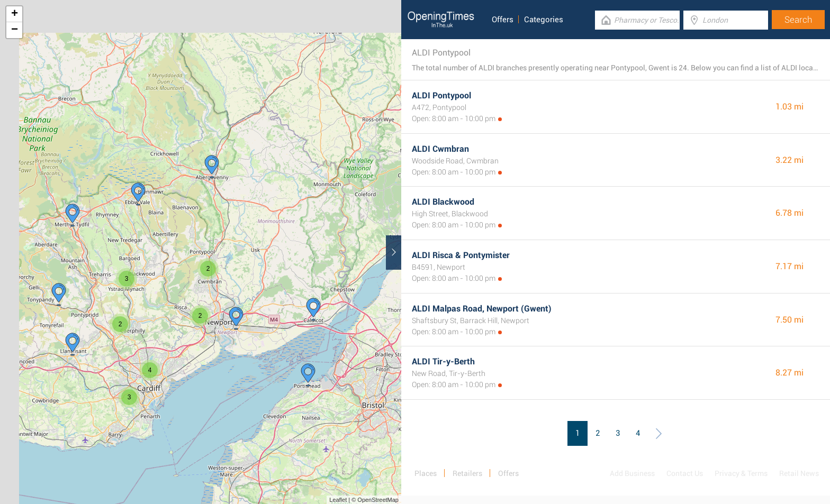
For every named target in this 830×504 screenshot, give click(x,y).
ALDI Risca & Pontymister (461, 255)
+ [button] (15, 14)
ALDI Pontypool (441, 95)
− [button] (15, 30)
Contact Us (685, 473)
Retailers (467, 473)
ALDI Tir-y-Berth (443, 361)
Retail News (799, 473)
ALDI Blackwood (443, 202)
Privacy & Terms (741, 473)
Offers (503, 20)
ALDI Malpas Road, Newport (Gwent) (482, 309)
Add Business (632, 473)
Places (426, 473)
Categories (544, 20)
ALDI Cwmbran (440, 149)
